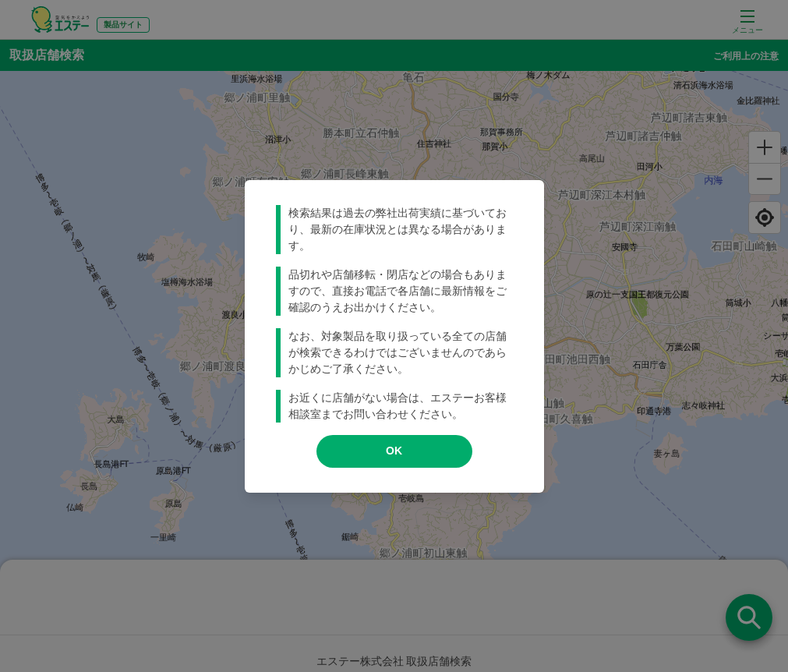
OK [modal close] (394, 451)
